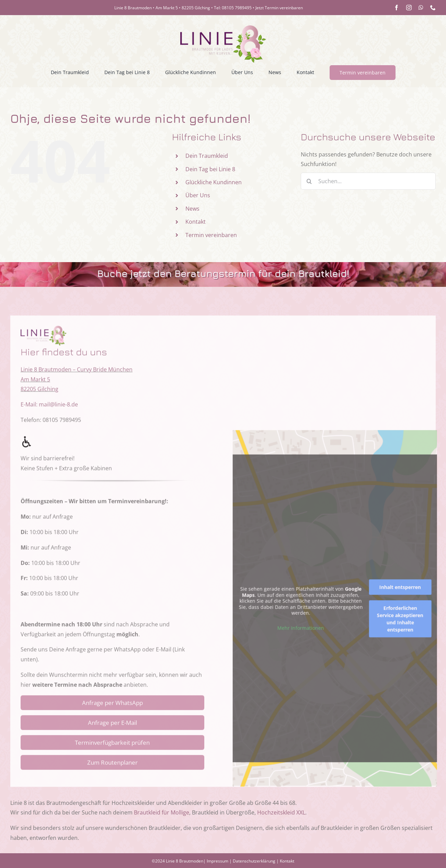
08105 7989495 (237, 8)
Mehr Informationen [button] (306, 633)
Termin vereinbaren (211, 235)
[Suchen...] (368, 181)
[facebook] (397, 8)
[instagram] (409, 8)
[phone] (433, 8)
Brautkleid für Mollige (162, 812)
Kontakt (196, 222)
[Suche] (309, 181)
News (192, 209)
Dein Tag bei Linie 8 (210, 169)
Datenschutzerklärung (254, 861)
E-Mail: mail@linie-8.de (49, 409)
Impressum (218, 861)
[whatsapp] (421, 8)
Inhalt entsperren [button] (405, 592)
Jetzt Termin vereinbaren (279, 8)
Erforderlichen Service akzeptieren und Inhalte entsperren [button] (405, 624)
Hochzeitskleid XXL (281, 812)
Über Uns (198, 195)
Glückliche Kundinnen (214, 182)
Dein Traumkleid (207, 156)
